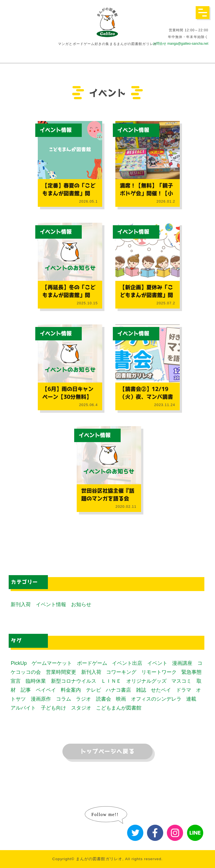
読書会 (104, 699)
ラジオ (83, 699)
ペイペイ (46, 690)
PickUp (19, 663)
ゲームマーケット (52, 663)
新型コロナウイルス (74, 681)
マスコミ (181, 681)
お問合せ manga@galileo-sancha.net (181, 44)
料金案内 (71, 690)
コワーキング (121, 672)
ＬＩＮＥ (111, 681)
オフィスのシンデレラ (156, 699)
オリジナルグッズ (146, 681)
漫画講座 (182, 663)
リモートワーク (159, 672)
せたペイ (161, 690)
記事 (26, 690)
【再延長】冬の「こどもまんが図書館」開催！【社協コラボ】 (69, 295)
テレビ (94, 690)
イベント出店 (127, 663)
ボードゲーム (92, 663)
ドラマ (184, 690)
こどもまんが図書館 (119, 708)
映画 (121, 699)
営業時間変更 (61, 672)
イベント (157, 663)
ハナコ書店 (118, 690)
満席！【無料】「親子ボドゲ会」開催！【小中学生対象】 (146, 194)
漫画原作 (41, 699)
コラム (64, 699)
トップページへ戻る (107, 751)
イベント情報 (56, 130)
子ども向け (53, 708)
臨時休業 (36, 681)
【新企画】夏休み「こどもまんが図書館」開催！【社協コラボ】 (146, 295)
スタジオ (81, 708)
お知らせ (81, 604)
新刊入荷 (21, 604)
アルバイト (23, 708)
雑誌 (141, 690)
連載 (191, 699)
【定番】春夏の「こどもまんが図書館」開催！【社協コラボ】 (69, 194)
